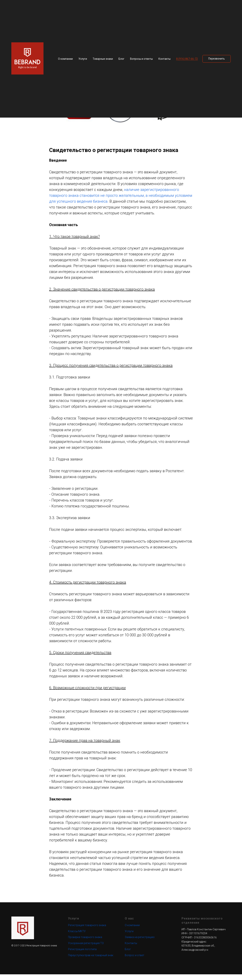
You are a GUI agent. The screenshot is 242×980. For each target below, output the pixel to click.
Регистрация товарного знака (87, 931)
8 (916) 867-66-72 (187, 59)
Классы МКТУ (77, 937)
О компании (65, 59)
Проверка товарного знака (85, 943)
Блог (121, 59)
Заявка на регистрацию (140, 943)
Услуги (129, 937)
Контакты (164, 59)
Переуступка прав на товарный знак (91, 961)
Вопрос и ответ (135, 961)
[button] (217, 59)
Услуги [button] (83, 59)
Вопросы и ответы (141, 59)
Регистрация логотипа (82, 955)
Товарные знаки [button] (103, 59)
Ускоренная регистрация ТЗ (86, 949)
